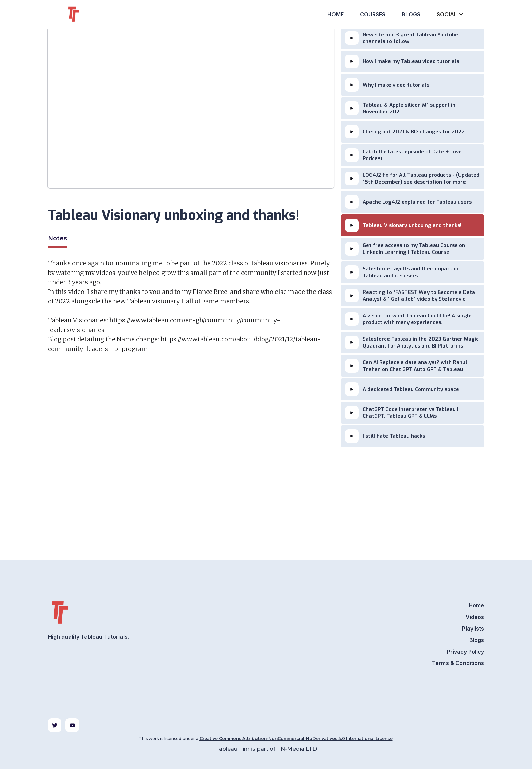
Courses (373, 14)
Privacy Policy (465, 652)
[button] (450, 14)
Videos (475, 617)
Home (336, 14)
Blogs (411, 14)
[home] (86, 14)
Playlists (473, 629)
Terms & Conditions (458, 663)
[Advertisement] (191, 438)
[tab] (58, 239)
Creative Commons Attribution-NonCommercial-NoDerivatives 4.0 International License (296, 739)
